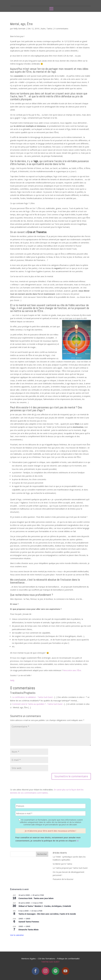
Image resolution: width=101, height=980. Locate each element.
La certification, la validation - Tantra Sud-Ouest (32, 697)
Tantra (49, 29)
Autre (43, 29)
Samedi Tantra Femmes (29, 922)
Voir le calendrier (17, 935)
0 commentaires (61, 29)
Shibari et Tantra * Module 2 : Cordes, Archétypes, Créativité (45, 906)
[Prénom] (50, 806)
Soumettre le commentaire (71, 776)
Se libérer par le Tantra (62, 864)
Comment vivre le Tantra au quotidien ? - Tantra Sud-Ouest (37, 704)
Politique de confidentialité (68, 959)
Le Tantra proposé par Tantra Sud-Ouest (70, 868)
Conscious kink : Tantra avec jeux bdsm (36, 898)
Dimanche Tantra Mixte (29, 930)
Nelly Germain (19, 29)
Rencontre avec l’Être (72, 670)
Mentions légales (29, 959)
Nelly (12, 680)
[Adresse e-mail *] (50, 813)
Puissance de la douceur (63, 879)
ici (78, 841)
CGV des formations (46, 959)
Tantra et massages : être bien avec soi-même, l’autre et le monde (47, 914)
